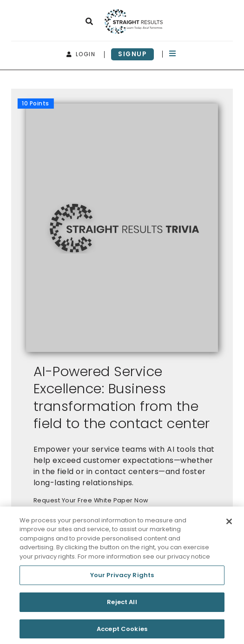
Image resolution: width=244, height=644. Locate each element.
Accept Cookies (122, 632)
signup (132, 54)
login (81, 54)
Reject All (122, 605)
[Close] (229, 524)
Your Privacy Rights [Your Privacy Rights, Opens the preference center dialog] (122, 578)
